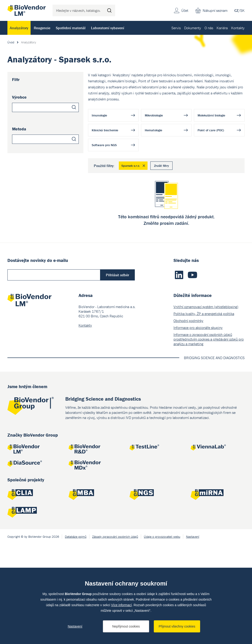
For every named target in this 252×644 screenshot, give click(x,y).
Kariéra (222, 28)
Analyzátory (19, 28)
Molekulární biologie (211, 115)
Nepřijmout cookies (126, 626)
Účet (185, 10)
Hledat (109, 10)
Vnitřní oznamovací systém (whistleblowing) (206, 407)
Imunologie (99, 115)
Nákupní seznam (215, 10)
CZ (236, 10)
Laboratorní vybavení (108, 28)
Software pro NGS (104, 145)
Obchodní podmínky (188, 421)
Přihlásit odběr (117, 375)
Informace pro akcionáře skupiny (198, 428)
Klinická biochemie (105, 130)
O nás (209, 28)
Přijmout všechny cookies (177, 626)
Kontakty (238, 28)
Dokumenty (193, 28)
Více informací (121, 605)
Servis (176, 28)
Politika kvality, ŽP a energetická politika (204, 414)
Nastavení (75, 626)
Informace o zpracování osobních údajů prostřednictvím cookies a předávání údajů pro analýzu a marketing (209, 439)
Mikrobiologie (154, 115)
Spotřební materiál (71, 28)
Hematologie (153, 130)
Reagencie (42, 28)
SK (242, 10)
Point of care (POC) (211, 130)
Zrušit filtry (161, 166)
